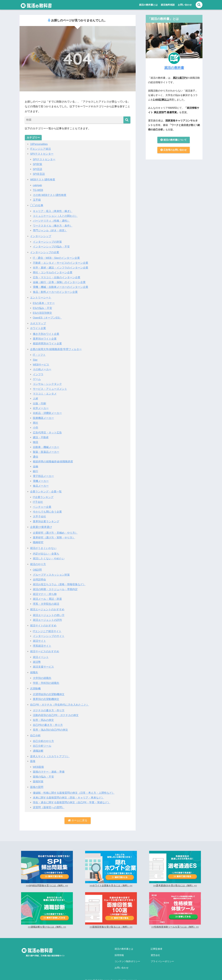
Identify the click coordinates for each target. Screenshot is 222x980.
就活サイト (39, 641)
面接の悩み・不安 (43, 777)
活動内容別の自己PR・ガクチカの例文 (56, 715)
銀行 (36, 471)
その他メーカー (42, 369)
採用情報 (119, 954)
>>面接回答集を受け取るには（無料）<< (111, 927)
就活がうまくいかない (43, 548)
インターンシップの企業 (45, 252)
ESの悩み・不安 (43, 308)
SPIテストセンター (44, 159)
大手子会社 (39, 517)
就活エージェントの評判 (47, 620)
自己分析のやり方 (43, 741)
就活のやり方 (38, 564)
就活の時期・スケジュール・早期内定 (55, 589)
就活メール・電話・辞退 (47, 599)
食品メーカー (41, 486)
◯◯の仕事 (37, 205)
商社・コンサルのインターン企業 (53, 272)
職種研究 (38, 542)
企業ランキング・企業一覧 (46, 492)
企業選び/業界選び (41, 527)
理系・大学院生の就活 (46, 604)
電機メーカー (41, 481)
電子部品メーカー (43, 476)
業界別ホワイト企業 (45, 339)
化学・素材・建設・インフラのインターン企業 (61, 268)
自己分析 (35, 736)
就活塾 (37, 662)
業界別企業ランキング (46, 522)
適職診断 (38, 751)
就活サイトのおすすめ (43, 626)
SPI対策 (38, 164)
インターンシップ (41, 236)
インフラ (38, 374)
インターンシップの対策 (47, 242)
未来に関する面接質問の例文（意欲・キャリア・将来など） (68, 798)
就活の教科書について (173, 140)
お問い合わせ (185, 5)
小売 (36, 428)
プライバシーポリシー (162, 959)
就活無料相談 (168, 5)
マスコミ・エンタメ (45, 394)
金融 (36, 467)
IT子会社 (38, 502)
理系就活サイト (42, 646)
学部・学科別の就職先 (46, 683)
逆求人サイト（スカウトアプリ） (50, 756)
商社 (36, 423)
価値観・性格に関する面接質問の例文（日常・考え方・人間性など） (74, 793)
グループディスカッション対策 (51, 575)
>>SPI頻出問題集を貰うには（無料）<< (47, 886)
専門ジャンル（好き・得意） (50, 231)
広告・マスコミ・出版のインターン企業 (57, 277)
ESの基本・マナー (44, 303)
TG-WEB (38, 190)
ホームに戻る (78, 821)
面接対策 (38, 782)
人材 (36, 399)
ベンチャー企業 (42, 507)
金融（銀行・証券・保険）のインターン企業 (59, 282)
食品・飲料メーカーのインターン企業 (55, 292)
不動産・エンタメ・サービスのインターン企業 (61, 263)
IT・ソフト (39, 355)
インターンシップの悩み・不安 (51, 247)
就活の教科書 (174, 67)
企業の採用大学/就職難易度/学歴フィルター (56, 349)
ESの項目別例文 (43, 313)
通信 (36, 457)
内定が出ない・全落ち (46, 554)
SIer (35, 360)
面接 (33, 761)
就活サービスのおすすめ (45, 651)
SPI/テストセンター (42, 154)
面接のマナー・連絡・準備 (49, 772)
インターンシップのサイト (49, 636)
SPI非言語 (39, 174)
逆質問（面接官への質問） (49, 807)
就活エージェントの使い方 (49, 615)
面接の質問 (37, 787)
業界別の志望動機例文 (46, 699)
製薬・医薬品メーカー (46, 452)
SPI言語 (38, 169)
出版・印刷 (39, 404)
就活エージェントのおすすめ (47, 609)
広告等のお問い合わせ (173, 150)
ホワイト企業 (38, 328)
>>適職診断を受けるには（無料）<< (47, 927)
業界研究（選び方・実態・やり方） (54, 538)
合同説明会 (39, 580)
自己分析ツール (42, 746)
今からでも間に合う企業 (47, 512)
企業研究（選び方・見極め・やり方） (55, 533)
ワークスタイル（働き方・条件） (53, 226)
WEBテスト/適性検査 (43, 180)
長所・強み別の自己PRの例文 (51, 730)
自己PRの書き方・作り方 (48, 725)
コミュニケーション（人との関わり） (55, 216)
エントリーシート (41, 298)
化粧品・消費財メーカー (47, 413)
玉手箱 (37, 200)
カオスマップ (38, 323)
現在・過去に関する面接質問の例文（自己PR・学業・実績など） (72, 802)
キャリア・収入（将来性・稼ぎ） (53, 211)
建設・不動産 (41, 437)
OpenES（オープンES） (48, 318)
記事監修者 (157, 949)
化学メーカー (41, 408)
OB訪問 (37, 570)
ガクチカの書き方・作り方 (49, 710)
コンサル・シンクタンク (47, 384)
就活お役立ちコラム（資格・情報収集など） (59, 584)
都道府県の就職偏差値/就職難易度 (53, 462)
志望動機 (35, 689)
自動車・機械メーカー (46, 447)
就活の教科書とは (148, 5)
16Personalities (39, 144)
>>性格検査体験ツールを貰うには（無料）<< (175, 927)
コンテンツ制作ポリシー (127, 959)
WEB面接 (39, 767)
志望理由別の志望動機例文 (49, 694)
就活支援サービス (43, 667)
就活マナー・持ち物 (45, 594)
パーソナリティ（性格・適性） (51, 221)
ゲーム (37, 379)
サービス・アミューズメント (50, 389)
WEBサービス (41, 365)
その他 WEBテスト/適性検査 (50, 195)
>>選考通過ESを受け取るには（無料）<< (175, 886)
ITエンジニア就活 (40, 149)
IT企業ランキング (43, 497)
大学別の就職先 (42, 678)
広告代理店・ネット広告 (47, 433)
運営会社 (155, 954)
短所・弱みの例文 (43, 720)
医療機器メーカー (43, 418)
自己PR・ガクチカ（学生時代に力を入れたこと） (60, 705)
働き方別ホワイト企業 (46, 334)
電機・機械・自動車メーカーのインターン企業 (61, 287)
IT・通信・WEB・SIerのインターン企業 (57, 258)
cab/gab (38, 185)
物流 (36, 442)
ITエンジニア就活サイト (47, 631)
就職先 (34, 673)
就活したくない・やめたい (49, 559)
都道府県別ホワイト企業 (47, 344)
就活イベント (41, 657)
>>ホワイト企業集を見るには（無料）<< (111, 886)
